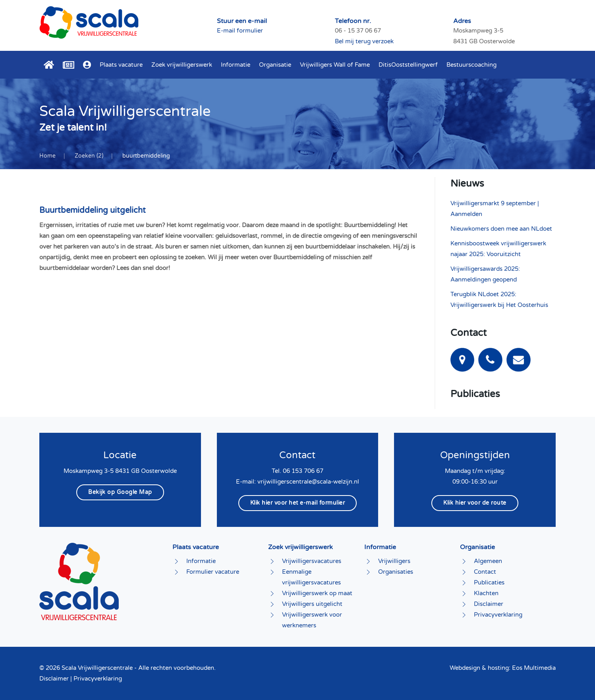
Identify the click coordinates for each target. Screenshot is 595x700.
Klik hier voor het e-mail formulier (298, 503)
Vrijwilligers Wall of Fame (335, 65)
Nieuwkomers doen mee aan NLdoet (501, 229)
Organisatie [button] (275, 65)
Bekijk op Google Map (120, 493)
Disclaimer (54, 679)
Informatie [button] (236, 65)
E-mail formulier (332, 31)
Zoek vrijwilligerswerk (300, 548)
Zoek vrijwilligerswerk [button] (182, 65)
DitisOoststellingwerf (408, 65)
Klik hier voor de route (475, 503)
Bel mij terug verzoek (519, 41)
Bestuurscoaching (471, 65)
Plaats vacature (196, 548)
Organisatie (477, 548)
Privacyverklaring (98, 679)
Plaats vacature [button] (121, 65)
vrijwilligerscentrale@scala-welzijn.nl (308, 482)
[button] (87, 65)
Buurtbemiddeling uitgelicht (93, 210)
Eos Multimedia (534, 668)
